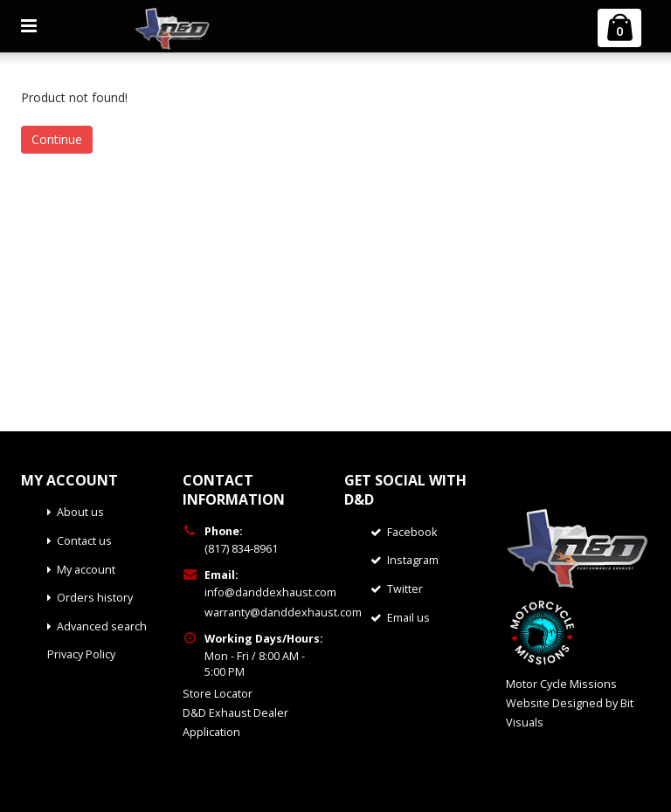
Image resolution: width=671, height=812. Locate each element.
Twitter (405, 589)
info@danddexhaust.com (270, 592)
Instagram (413, 560)
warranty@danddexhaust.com (283, 612)
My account (86, 570)
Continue (57, 139)
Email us (408, 618)
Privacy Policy (81, 654)
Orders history (95, 598)
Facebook (412, 532)
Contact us (84, 541)
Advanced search (102, 626)
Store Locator (218, 694)
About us (80, 512)
